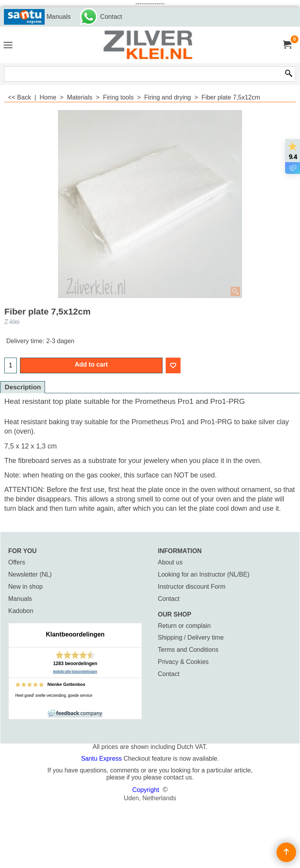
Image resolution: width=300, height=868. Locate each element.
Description (23, 387)
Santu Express (102, 759)
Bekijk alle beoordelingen (75, 672)
